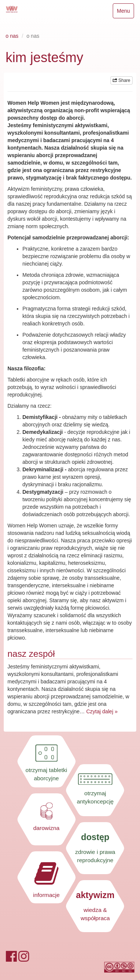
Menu (125, 13)
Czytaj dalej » (102, 711)
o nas (12, 36)
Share (122, 80)
